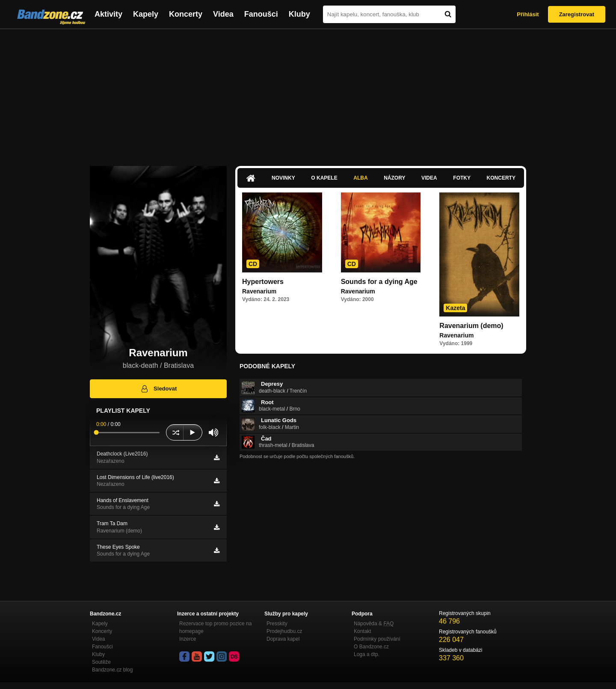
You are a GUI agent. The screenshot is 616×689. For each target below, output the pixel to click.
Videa (223, 14)
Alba (360, 178)
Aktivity (108, 14)
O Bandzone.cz (371, 647)
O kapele (324, 178)
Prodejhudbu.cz (284, 631)
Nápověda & (374, 624)
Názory (394, 178)
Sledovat (158, 389)
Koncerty (186, 14)
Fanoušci (261, 14)
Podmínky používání (377, 639)
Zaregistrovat (577, 14)
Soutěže (101, 662)
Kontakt (363, 631)
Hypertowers (263, 282)
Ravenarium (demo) (471, 326)
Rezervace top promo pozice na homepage (215, 627)
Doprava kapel (283, 639)
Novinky (283, 178)
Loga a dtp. (367, 654)
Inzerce (188, 639)
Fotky (462, 178)
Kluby (299, 14)
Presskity (277, 624)
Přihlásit (528, 14)
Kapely (146, 14)
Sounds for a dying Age (379, 282)
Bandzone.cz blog (112, 670)
